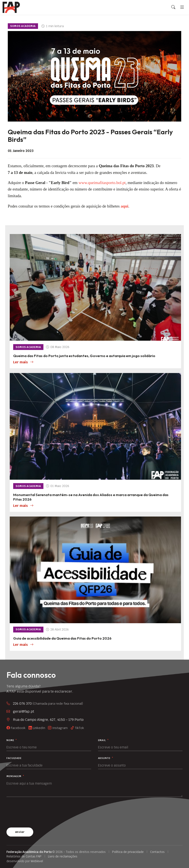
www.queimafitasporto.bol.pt (102, 183)
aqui (125, 206)
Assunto (106, 758)
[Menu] (182, 7)
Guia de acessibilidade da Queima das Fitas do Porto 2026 (62, 638)
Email (103, 740)
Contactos (157, 852)
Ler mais (23, 362)
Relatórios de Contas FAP (24, 856)
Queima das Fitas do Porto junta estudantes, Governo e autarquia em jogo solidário (84, 356)
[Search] (173, 7)
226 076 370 (48, 704)
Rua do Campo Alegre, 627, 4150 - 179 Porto (48, 720)
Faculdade (14, 758)
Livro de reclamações (63, 856)
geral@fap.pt (24, 711)
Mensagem (15, 776)
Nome (12, 740)
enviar (20, 832)
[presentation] (39, 811)
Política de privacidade (128, 852)
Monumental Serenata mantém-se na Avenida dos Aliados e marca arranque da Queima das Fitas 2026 (91, 497)
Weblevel (37, 861)
